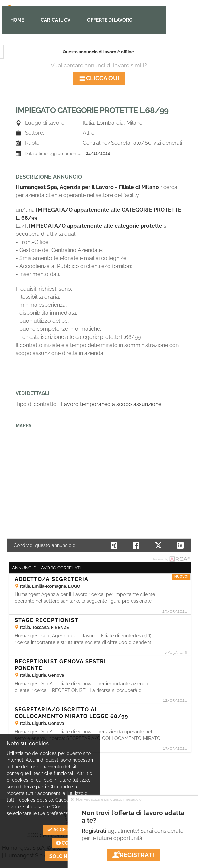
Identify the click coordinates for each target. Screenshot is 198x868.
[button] (180, 545)
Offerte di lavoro (110, 20)
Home (17, 20)
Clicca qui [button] (99, 78)
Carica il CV (56, 20)
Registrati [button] (133, 855)
